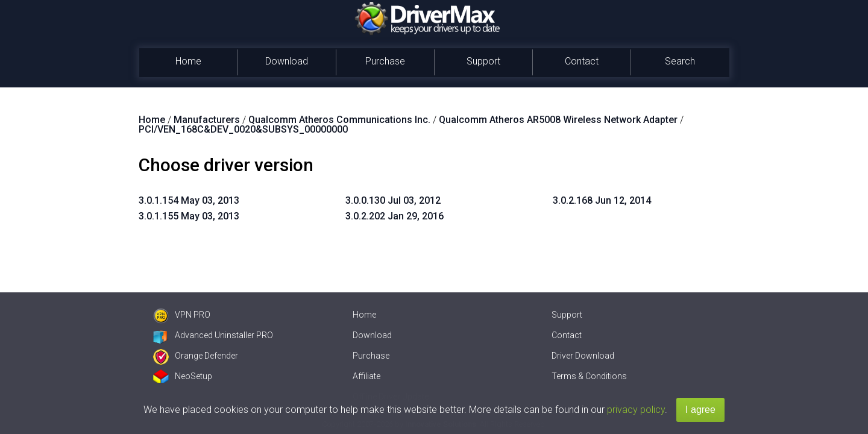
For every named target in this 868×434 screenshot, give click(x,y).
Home (188, 61)
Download (287, 61)
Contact (582, 61)
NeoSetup (183, 376)
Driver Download (583, 356)
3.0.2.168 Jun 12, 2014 (602, 200)
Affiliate (366, 376)
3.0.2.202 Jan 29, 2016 (395, 216)
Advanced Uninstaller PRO (213, 335)
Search (680, 61)
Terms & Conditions (589, 376)
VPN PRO (182, 315)
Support (483, 61)
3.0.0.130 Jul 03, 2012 (393, 200)
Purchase (385, 61)
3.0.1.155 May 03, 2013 (189, 216)
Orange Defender (196, 356)
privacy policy (636, 410)
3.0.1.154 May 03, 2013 (189, 200)
